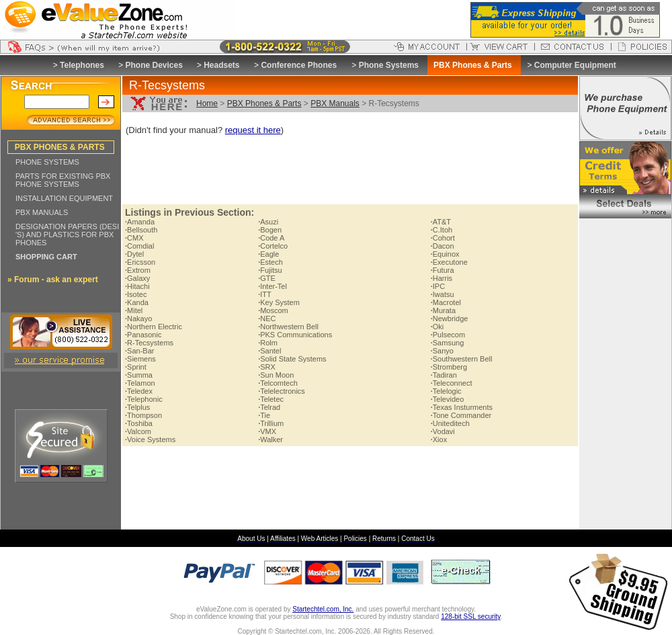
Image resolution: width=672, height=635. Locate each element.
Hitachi (137, 286)
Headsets (221, 65)
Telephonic (144, 399)
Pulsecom (448, 335)
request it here (253, 130)
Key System (279, 302)
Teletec (271, 399)
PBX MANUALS (42, 212)
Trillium (271, 423)
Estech (270, 262)
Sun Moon (276, 375)
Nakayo (138, 319)
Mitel (134, 310)
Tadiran (444, 375)
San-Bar (139, 351)
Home (207, 103)
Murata (443, 310)
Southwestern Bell (462, 359)
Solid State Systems (292, 359)
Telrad (269, 407)
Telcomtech (278, 383)
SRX (267, 367)
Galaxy (137, 278)
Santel (269, 351)
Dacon (443, 246)
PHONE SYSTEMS (47, 162)
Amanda (140, 222)
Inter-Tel (272, 286)
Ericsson (140, 262)
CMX (134, 238)
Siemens (140, 359)
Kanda (137, 302)
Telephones (82, 65)
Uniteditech (450, 423)
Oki (437, 327)
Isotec (136, 294)
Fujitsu (270, 270)
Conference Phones (299, 65)
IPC (438, 286)
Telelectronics (282, 391)
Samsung (448, 343)
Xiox (439, 439)
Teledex (139, 391)
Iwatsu (443, 294)
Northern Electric (154, 327)
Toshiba (139, 423)
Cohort (443, 238)
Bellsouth (141, 230)
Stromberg (449, 367)
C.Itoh (442, 230)
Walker (270, 439)
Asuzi (268, 222)
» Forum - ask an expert (53, 280)
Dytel (134, 254)
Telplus (137, 407)
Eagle (268, 254)
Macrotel (446, 302)
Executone (449, 262)
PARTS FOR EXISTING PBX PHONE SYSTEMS (63, 180)
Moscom (273, 310)
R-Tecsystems (149, 343)
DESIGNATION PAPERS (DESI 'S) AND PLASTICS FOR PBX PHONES (67, 235)
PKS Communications (295, 335)
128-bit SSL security (470, 617)
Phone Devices (154, 65)
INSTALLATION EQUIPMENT (64, 198)
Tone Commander (461, 415)
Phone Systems (389, 65)
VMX (267, 431)
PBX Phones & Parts (264, 103)
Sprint (136, 367)
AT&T (441, 222)
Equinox (445, 254)
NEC (267, 319)
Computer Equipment (575, 65)
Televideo (448, 399)
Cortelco (273, 246)
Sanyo (442, 351)
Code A (271, 238)
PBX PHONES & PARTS (60, 147)
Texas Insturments (462, 407)
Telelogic (446, 391)
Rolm (268, 343)
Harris (442, 278)
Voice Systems (150, 439)
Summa (139, 375)
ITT (265, 294)
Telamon (140, 383)
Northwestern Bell (288, 327)
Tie (264, 415)
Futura (443, 270)
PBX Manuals (335, 103)
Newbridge (450, 319)
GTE (267, 278)
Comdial (139, 246)
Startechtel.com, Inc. (323, 609)
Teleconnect (452, 383)
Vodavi (443, 431)
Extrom (138, 270)
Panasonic (143, 335)
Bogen (270, 230)
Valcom (138, 431)
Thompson (143, 415)
